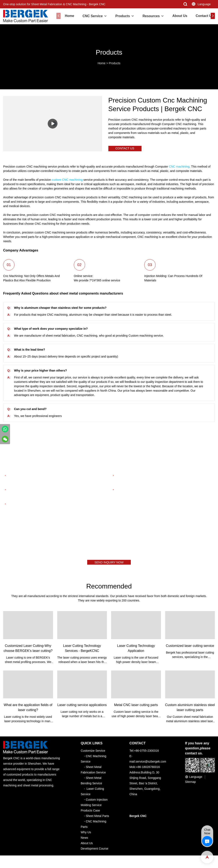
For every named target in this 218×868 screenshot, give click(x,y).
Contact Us (202, 16)
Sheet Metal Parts (97, 820)
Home (67, 16)
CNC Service (90, 16)
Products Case (90, 814)
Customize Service (93, 754)
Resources (148, 16)
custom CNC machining (67, 182)
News (84, 841)
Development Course (95, 852)
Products (120, 16)
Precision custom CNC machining (25, 168)
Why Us (86, 836)
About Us (177, 16)
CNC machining (179, 168)
